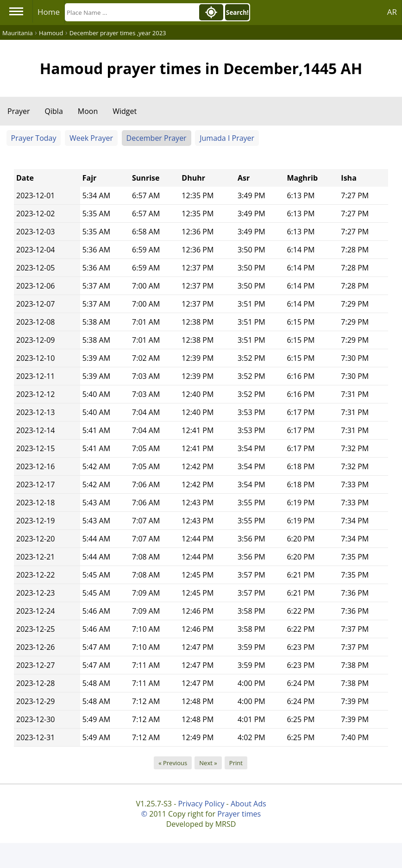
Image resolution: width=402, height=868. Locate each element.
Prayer (19, 111)
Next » (208, 763)
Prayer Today (34, 138)
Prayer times (239, 814)
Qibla (54, 111)
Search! (237, 13)
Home (49, 12)
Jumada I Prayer (227, 138)
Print (236, 763)
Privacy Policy (201, 804)
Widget (125, 111)
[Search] (131, 12)
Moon (88, 111)
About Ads (248, 804)
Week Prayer (91, 138)
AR (392, 12)
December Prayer (157, 138)
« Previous (173, 763)
